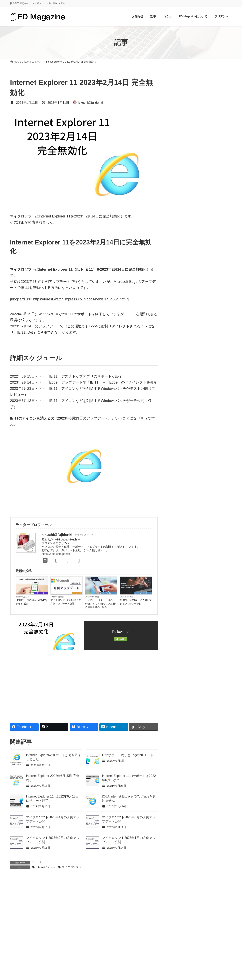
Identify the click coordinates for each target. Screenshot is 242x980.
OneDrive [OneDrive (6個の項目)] (217, 425)
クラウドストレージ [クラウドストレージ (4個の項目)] (211, 465)
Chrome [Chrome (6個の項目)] (197, 405)
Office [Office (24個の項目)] (201, 425)
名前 (16, 967)
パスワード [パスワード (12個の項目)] (211, 485)
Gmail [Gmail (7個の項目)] (226, 405)
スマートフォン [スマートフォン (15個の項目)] (184, 478)
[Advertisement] (45, 684)
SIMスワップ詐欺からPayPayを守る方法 (31, 602)
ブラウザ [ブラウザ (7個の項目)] (209, 505)
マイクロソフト (72, 867)
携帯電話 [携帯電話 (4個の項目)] (204, 525)
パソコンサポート (108, 593)
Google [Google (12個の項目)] (179, 412)
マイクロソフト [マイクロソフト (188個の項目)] (184, 512)
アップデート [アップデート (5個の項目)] (183, 458)
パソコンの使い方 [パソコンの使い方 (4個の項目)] (186, 492)
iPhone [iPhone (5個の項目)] (206, 418)
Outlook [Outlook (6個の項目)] (179, 432)
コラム (178, 306)
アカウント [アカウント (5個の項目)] (203, 452)
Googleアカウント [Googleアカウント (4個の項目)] (201, 412)
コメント (19, 907)
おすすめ (180, 289)
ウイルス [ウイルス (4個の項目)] (204, 458)
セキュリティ (41, 593)
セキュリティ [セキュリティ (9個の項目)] (209, 478)
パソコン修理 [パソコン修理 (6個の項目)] (212, 492)
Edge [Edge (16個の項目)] (212, 405)
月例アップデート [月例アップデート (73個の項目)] (186, 532)
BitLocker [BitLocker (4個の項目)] (180, 405)
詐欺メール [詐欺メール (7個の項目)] (211, 532)
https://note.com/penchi (56, 554)
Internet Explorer (46, 867)
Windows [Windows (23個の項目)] (218, 438)
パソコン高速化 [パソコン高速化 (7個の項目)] (214, 498)
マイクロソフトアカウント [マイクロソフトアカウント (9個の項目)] (191, 519)
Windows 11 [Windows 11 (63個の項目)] (182, 452)
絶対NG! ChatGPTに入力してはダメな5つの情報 (136, 602)
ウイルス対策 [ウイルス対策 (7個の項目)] (183, 465)
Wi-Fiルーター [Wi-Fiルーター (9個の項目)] (196, 438)
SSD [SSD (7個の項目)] (193, 432)
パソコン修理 (183, 350)
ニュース (77, 593)
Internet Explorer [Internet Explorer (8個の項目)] (184, 418)
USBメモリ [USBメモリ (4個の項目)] (210, 432)
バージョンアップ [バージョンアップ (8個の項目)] (186, 485)
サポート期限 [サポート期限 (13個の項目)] (183, 472)
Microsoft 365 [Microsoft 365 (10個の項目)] (182, 425)
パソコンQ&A (183, 332)
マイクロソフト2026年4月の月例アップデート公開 (66, 602)
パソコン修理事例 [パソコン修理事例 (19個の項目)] (186, 498)
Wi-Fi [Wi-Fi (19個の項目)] (177, 438)
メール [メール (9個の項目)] (219, 519)
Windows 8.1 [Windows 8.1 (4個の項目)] (182, 445)
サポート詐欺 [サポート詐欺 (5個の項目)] (207, 472)
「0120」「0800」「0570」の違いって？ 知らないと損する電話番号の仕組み (101, 604)
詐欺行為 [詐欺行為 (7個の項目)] (180, 539)
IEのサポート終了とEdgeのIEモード (128, 755)
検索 (222, 266)
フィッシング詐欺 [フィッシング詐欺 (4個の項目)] (186, 505)
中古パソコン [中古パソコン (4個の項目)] (183, 525)
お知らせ (180, 297)
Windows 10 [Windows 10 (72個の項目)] (204, 445)
